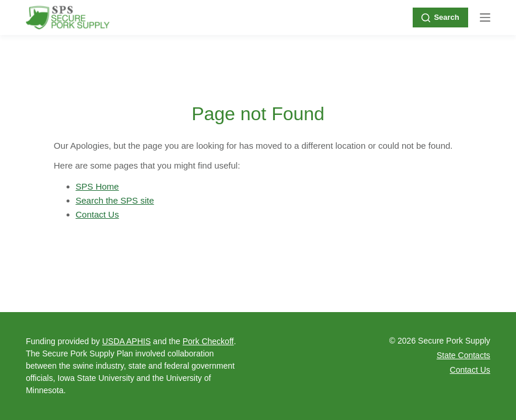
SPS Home (97, 186)
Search (440, 17)
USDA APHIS (126, 341)
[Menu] (485, 17)
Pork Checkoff (208, 341)
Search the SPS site (115, 200)
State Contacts (463, 355)
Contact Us (97, 214)
